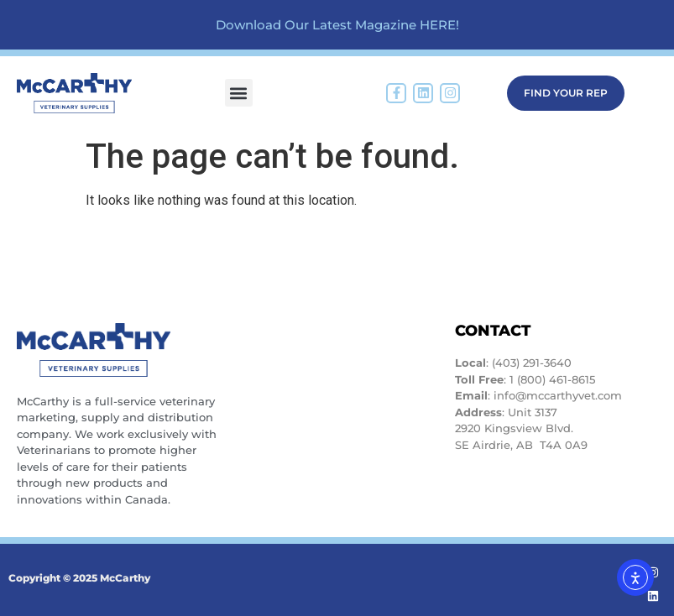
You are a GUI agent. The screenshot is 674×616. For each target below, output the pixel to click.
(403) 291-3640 (532, 363)
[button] (239, 93)
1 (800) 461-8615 (552, 379)
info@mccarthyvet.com (558, 395)
